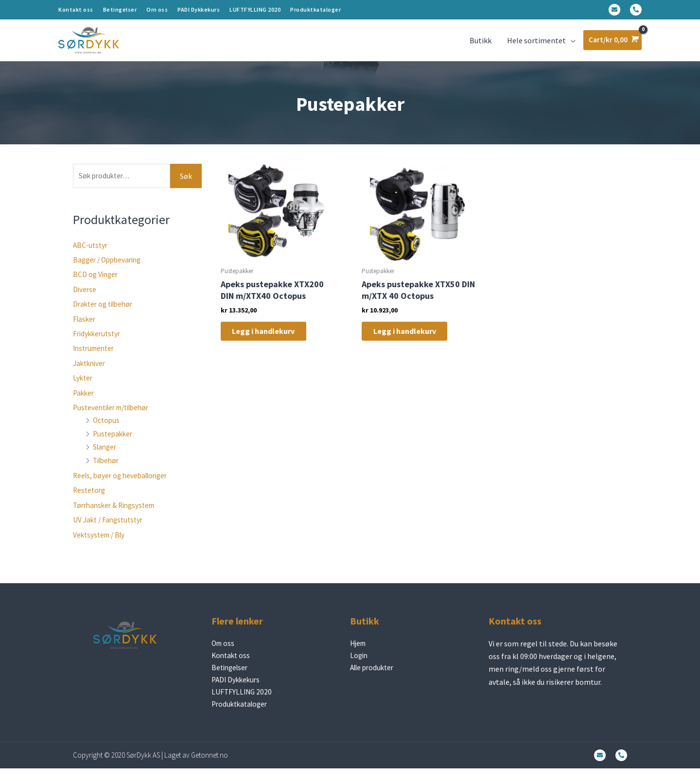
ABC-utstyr (91, 253)
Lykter (83, 386)
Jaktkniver (91, 372)
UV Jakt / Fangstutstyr (110, 528)
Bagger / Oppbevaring (110, 268)
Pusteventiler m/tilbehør (115, 416)
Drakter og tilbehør (105, 312)
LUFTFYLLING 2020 (255, 9)
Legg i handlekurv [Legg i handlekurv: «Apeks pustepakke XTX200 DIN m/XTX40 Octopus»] (271, 340)
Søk (186, 184)
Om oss (157, 9)
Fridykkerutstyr (98, 342)
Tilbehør (107, 469)
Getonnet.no (210, 768)
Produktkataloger (315, 9)
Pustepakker (114, 442)
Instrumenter (96, 357)
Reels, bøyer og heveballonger (123, 484)
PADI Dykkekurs (199, 9)
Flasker (85, 327)
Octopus (107, 429)
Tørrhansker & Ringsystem (117, 513)
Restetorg (90, 499)
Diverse (85, 298)
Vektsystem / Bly (101, 543)
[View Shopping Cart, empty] (611, 44)
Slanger (106, 455)
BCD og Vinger (96, 283)
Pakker (84, 401)
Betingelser (120, 9)
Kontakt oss (76, 9)
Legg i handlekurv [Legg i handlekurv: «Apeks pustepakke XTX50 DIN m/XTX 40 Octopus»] (413, 340)
